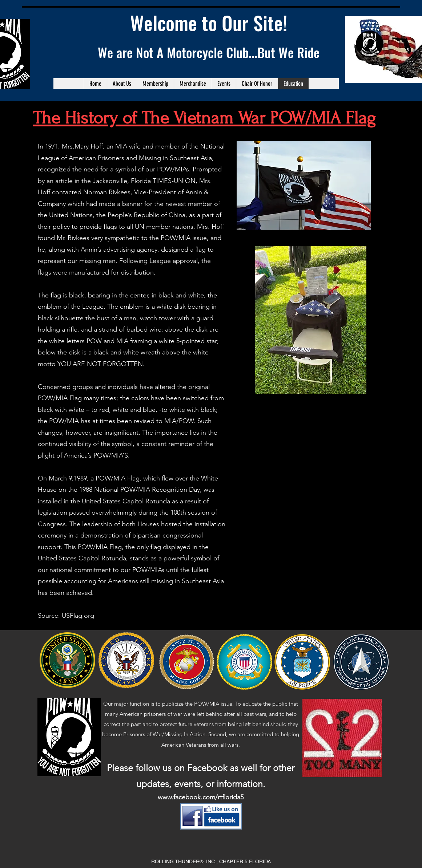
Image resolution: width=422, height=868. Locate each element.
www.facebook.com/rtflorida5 (201, 797)
